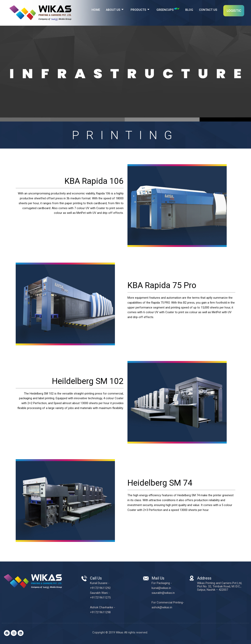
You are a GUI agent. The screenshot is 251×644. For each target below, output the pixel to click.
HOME (96, 10)
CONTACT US (208, 10)
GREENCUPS (168, 9)
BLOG (189, 10)
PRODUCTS (140, 10)
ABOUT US (115, 10)
